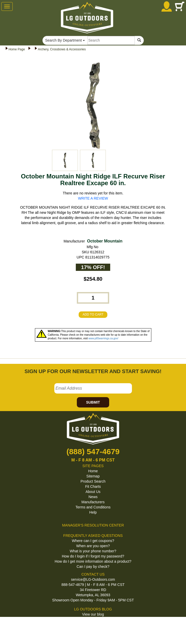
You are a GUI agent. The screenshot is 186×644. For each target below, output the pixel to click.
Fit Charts (93, 486)
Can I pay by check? (93, 567)
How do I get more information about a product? (93, 561)
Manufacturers (93, 502)
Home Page (17, 49)
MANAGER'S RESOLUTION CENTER (93, 525)
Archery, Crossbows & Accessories (62, 49)
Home (93, 471)
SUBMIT (93, 402)
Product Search (93, 481)
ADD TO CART (93, 315)
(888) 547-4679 (93, 451)
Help (93, 512)
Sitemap (93, 476)
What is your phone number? (93, 551)
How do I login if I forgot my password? (93, 556)
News (93, 497)
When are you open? (93, 546)
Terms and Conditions (93, 507)
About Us (93, 492)
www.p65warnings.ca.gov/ (103, 338)
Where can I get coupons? (93, 541)
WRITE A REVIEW (93, 198)
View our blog (93, 614)
